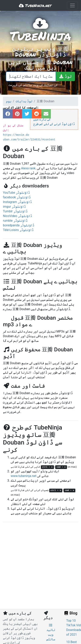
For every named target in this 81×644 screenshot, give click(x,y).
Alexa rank (28, 168)
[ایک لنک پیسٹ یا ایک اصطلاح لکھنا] (31, 76)
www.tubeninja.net (24, 476)
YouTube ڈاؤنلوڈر (16, 193)
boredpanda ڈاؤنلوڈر (19, 225)
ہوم (9, 101)
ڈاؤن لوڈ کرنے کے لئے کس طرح (54, 124)
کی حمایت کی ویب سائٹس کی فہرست (33, 85)
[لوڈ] (65, 76)
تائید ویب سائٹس (51, 632)
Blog (70, 613)
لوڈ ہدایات (24, 101)
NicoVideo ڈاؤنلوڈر (17, 216)
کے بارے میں (42, 119)
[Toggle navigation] (72, 5)
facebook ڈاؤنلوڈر (17, 197)
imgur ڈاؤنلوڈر (14, 207)
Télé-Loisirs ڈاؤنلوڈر (18, 230)
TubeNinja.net (35, 5)
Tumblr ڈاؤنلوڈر (15, 211)
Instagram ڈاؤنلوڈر (17, 202)
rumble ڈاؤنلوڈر (15, 221)
